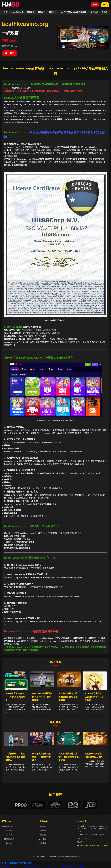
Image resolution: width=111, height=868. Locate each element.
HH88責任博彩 (7, 831)
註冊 (95, 5)
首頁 (6, 12)
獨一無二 (10, 53)
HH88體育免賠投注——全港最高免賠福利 (15, 697)
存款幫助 (43, 827)
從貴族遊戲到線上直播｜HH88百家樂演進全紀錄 (69, 757)
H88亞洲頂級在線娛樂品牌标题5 (73, 12)
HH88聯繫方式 (7, 843)
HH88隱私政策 (7, 835)
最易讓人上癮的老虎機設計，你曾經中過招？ (42, 757)
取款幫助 (43, 831)
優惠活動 (31, 12)
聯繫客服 (43, 843)
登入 (105, 5)
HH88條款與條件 (8, 839)
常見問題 (43, 835)
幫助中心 (42, 12)
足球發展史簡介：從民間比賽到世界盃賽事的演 (68, 697)
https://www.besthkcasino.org (96, 846)
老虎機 (104, 12)
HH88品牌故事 (17, 12)
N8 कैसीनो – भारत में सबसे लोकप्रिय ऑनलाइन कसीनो (65, 866)
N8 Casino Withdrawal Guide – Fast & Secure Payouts (23, 866)
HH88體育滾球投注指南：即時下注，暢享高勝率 (42, 697)
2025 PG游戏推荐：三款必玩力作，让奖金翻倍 (94, 697)
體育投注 (53, 12)
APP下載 (43, 839)
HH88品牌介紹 (7, 827)
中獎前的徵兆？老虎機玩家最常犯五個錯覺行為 (15, 757)
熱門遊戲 (94, 12)
